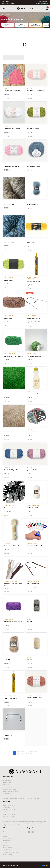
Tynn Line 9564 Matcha (33, 128)
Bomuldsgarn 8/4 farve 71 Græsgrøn (13, 356)
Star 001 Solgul (30, 242)
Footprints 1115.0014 (32, 432)
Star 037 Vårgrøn (8, 280)
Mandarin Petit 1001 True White (12, 128)
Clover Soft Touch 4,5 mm (33, 281)
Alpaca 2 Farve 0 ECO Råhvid (11, 546)
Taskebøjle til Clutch (9, 735)
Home (3, 14)
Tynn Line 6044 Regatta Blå (11, 470)
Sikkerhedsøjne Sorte (9, 508)
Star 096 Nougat (8, 318)
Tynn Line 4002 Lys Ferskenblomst (35, 91)
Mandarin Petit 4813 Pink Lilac (12, 166)
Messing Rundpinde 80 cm (33, 318)
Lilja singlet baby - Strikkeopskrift (12, 91)
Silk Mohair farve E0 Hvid (33, 508)
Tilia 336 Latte (8, 432)
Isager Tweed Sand (9, 204)
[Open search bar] (43, 9)
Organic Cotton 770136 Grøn (34, 356)
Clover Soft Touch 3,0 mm (10, 698)
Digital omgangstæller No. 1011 (35, 546)
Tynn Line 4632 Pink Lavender (34, 470)
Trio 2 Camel (7, 660)
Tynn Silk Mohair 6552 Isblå (34, 166)
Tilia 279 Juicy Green (9, 394)
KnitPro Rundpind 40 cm (33, 584)
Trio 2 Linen (29, 660)
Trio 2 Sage (29, 622)
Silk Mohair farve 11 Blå (32, 204)
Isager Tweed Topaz (9, 242)
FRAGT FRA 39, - (6, 2)
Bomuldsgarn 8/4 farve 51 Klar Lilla (13, 622)
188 (31, 753)
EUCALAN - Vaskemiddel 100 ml (35, 394)
